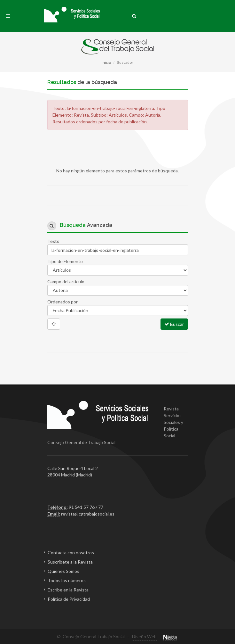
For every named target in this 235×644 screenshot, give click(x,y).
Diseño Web (144, 636)
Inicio (106, 62)
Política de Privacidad (69, 599)
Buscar (174, 324)
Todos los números (67, 580)
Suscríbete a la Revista (70, 562)
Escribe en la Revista (68, 590)
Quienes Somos (63, 571)
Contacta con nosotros (71, 553)
